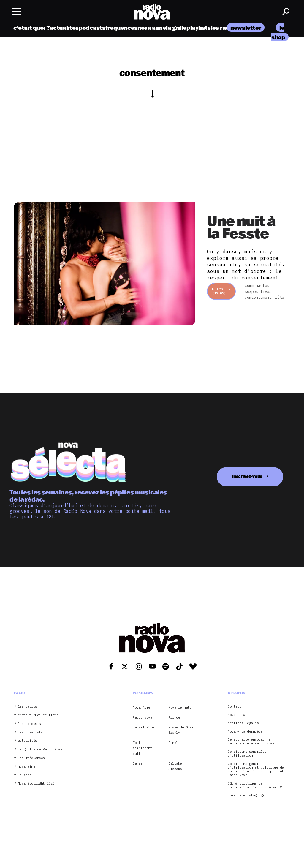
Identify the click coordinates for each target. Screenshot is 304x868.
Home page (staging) (246, 795)
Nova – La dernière (245, 732)
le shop (25, 775)
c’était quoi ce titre (38, 715)
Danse (138, 763)
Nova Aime (141, 707)
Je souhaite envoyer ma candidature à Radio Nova (251, 741)
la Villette (143, 727)
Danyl (173, 743)
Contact (235, 707)
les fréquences (31, 758)
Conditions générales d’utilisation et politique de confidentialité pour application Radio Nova (259, 770)
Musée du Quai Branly (181, 730)
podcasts (92, 27)
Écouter (221, 291)
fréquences (121, 27)
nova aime (152, 27)
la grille (176, 27)
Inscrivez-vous (247, 476)
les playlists (30, 732)
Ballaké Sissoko (175, 766)
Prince (174, 717)
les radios (224, 27)
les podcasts (29, 724)
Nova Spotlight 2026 (36, 784)
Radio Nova (142, 717)
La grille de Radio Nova (40, 749)
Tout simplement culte (142, 748)
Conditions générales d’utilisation (247, 754)
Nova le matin (181, 707)
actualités (64, 27)
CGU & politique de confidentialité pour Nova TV (255, 785)
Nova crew (236, 715)
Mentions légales (243, 723)
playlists (199, 27)
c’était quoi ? (32, 27)
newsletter (246, 27)
